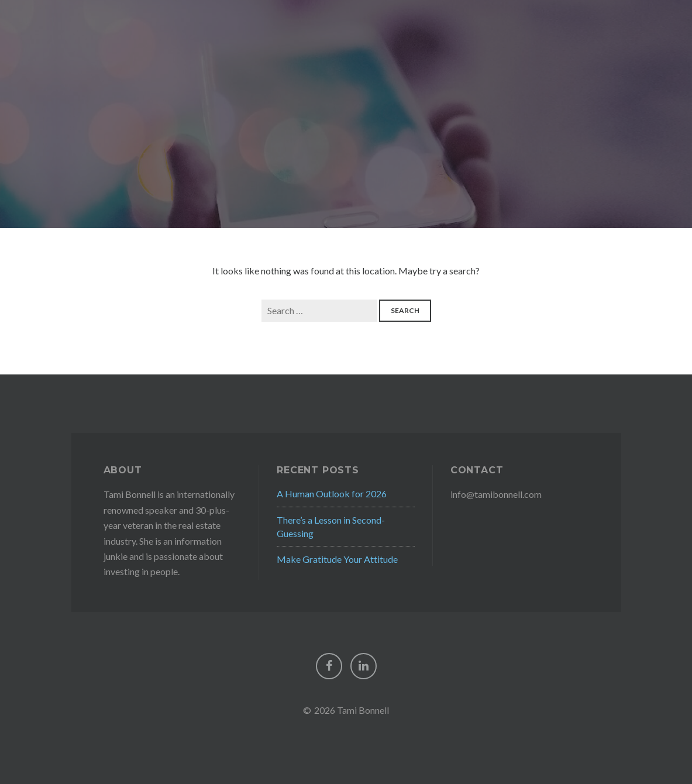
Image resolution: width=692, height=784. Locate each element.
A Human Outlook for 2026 (332, 494)
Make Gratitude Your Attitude (337, 559)
